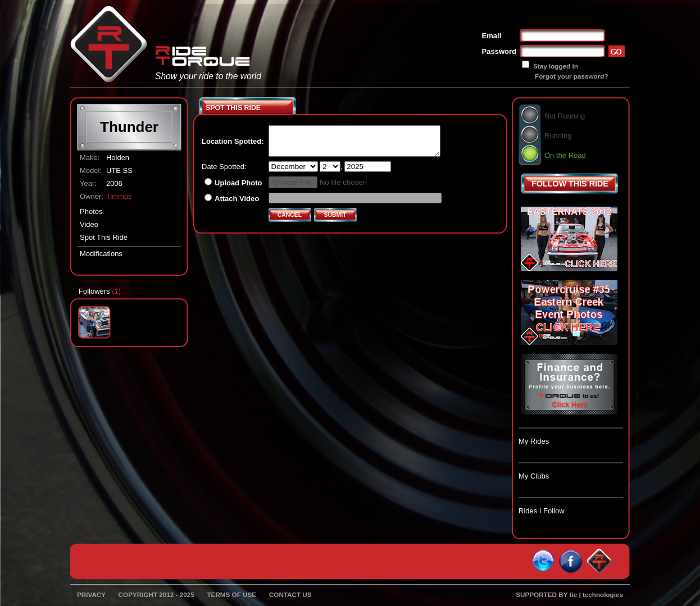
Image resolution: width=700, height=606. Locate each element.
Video (89, 224)
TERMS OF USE (231, 594)
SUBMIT (335, 215)
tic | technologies (597, 594)
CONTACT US (290, 594)
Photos (91, 211)
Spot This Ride (104, 237)
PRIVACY (91, 594)
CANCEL (290, 215)
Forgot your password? (572, 76)
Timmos (119, 196)
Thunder (129, 127)
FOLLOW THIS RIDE (570, 184)
